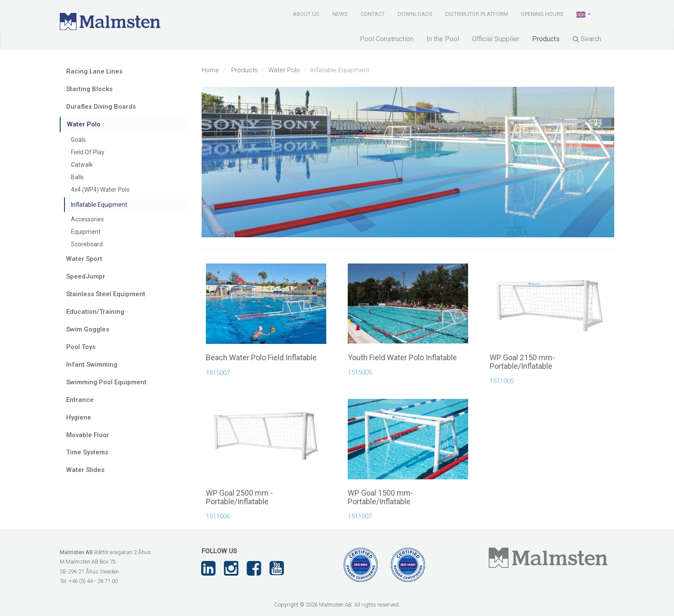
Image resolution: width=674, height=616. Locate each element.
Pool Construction (387, 39)
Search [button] (587, 39)
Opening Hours (542, 14)
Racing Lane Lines (94, 71)
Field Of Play (88, 152)
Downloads (415, 14)
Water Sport (84, 259)
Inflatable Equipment (99, 205)
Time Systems (87, 452)
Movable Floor (88, 435)
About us (306, 14)
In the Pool (443, 39)
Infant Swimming (92, 365)
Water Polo (284, 70)
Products (546, 39)
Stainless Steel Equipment (106, 294)
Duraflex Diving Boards (101, 107)
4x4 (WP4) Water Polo (100, 190)
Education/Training (95, 312)
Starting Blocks (89, 89)
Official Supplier (496, 39)
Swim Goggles (88, 329)
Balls (77, 177)
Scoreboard (87, 244)
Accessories (87, 219)
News (340, 14)
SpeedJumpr (86, 276)
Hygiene (79, 417)
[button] (584, 14)
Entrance (80, 400)
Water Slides (85, 470)
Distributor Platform (477, 14)
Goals (78, 140)
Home (210, 70)
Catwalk (82, 165)
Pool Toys (81, 347)
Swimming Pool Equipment (106, 382)
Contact (373, 14)
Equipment (86, 232)
